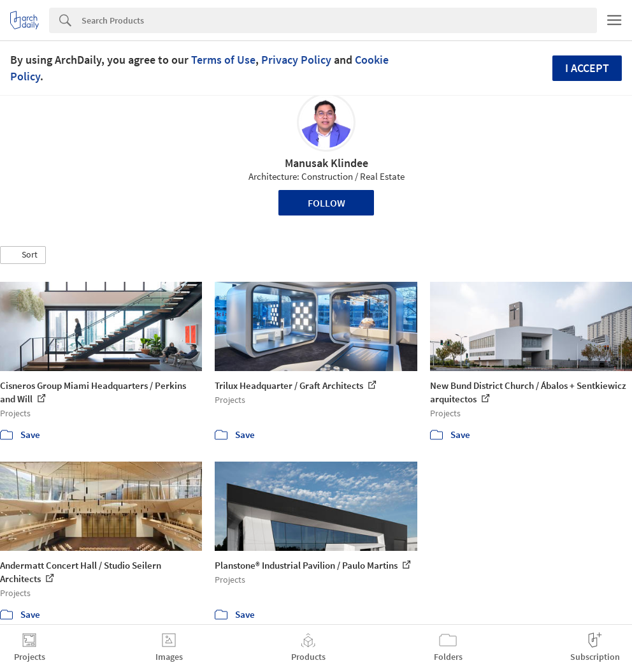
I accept (587, 68)
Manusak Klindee (327, 163)
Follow (327, 203)
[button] (23, 255)
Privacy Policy (296, 60)
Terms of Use (223, 60)
